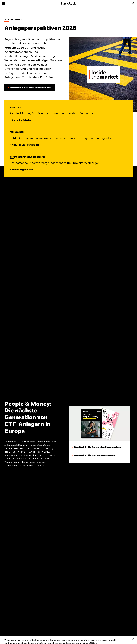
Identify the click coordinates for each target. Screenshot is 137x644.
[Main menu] (4, 3)
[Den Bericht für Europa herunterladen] (94, 456)
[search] (133, 3)
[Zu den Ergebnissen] (21, 170)
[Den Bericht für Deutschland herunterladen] (97, 448)
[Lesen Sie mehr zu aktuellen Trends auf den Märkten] (25, 145)
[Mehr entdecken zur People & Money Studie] (21, 120)
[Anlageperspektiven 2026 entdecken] (30, 87)
